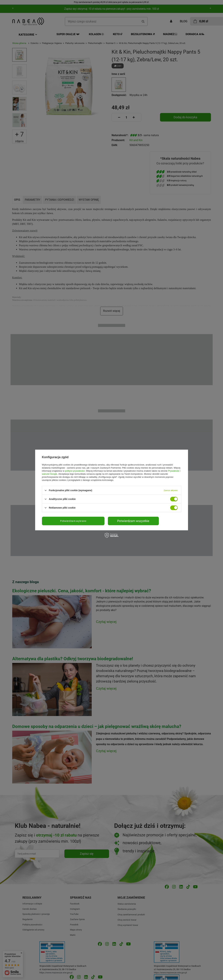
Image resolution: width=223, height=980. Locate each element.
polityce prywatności (75, 471)
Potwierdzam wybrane (73, 521)
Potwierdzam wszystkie (133, 521)
